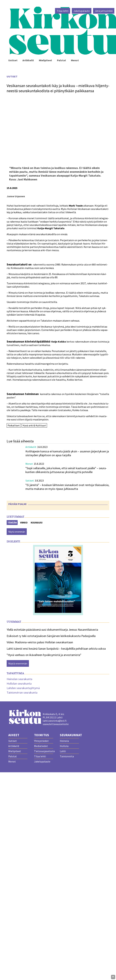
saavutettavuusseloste (56, 724)
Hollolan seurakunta (19, 683)
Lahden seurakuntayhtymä (23, 688)
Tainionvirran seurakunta (22, 692)
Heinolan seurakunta (19, 679)
